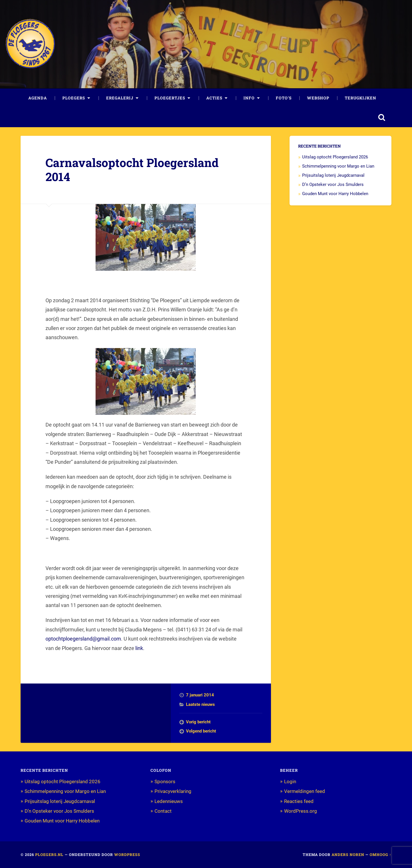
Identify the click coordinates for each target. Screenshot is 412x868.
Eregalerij (120, 98)
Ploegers (74, 98)
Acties (214, 98)
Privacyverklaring (173, 791)
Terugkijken (360, 98)
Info (249, 98)
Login (290, 781)
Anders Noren (348, 855)
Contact (163, 811)
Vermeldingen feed (305, 791)
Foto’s (284, 98)
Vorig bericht (198, 722)
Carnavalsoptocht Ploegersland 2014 (132, 170)
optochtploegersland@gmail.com (83, 639)
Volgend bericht (201, 731)
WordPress (127, 855)
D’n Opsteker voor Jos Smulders (333, 184)
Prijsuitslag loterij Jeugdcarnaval (333, 175)
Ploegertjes (170, 98)
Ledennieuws (169, 801)
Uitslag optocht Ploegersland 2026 (335, 157)
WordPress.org (301, 811)
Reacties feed (299, 801)
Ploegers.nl (49, 855)
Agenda (38, 98)
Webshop (318, 98)
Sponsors (165, 781)
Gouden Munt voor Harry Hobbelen (335, 194)
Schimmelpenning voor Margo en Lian (338, 166)
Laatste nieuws (200, 704)
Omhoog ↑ (381, 855)
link (139, 648)
